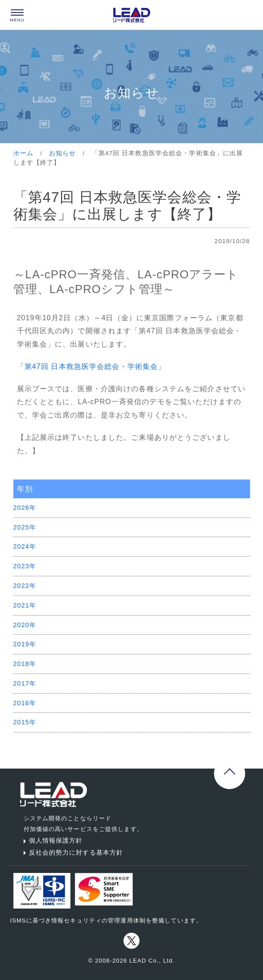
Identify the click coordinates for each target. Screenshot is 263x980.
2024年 (25, 546)
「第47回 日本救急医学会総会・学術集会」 (91, 366)
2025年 (25, 527)
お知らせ (62, 153)
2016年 (25, 703)
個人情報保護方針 (51, 840)
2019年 (25, 644)
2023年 (25, 566)
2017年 (25, 683)
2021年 (25, 605)
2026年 (25, 508)
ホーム (23, 153)
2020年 (25, 625)
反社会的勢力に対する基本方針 (72, 852)
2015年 (25, 722)
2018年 (25, 664)
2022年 (25, 586)
